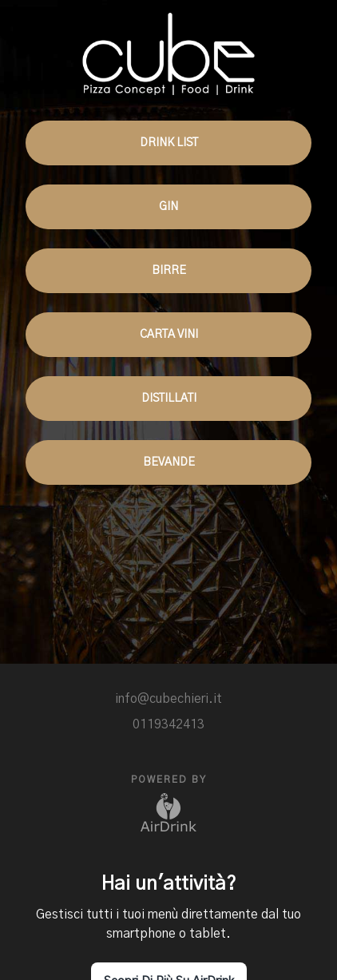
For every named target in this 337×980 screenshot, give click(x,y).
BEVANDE (168, 462)
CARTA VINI (168, 335)
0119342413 (168, 724)
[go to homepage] (168, 48)
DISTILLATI (168, 399)
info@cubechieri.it (168, 699)
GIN (168, 207)
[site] (181, 676)
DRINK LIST (168, 143)
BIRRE (168, 271)
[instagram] (130, 676)
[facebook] (156, 676)
